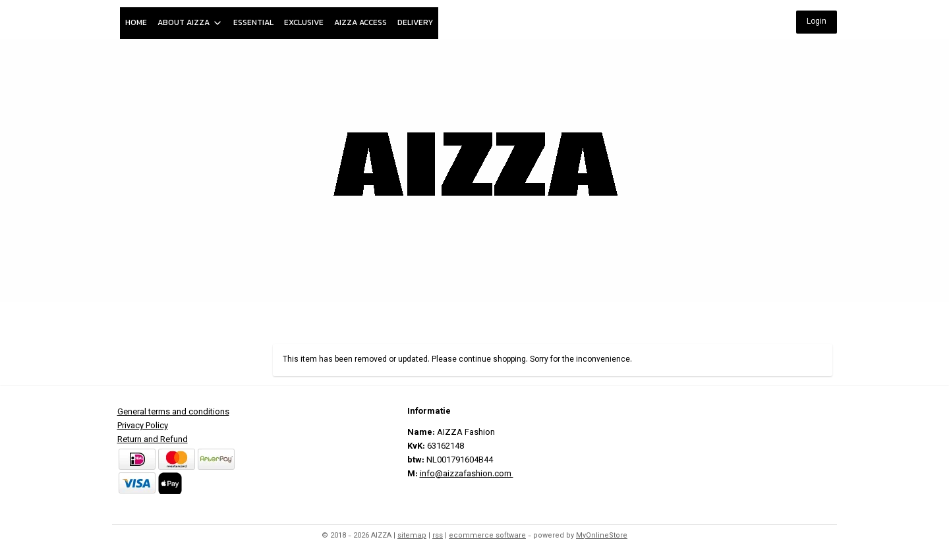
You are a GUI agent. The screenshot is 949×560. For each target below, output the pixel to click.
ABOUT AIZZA (190, 22)
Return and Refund (153, 440)
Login (817, 22)
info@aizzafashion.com (467, 474)
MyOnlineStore (602, 536)
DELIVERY (415, 22)
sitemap (412, 536)
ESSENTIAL (253, 22)
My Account (801, 318)
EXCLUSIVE (304, 22)
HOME (136, 22)
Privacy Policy (143, 426)
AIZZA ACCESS (360, 22)
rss (438, 536)
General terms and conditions (173, 412)
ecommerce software (487, 536)
